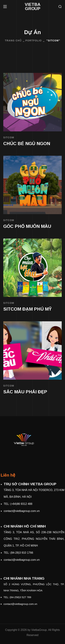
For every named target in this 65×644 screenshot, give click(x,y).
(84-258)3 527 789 (20, 597)
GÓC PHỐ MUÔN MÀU (27, 226)
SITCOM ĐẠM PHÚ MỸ (27, 309)
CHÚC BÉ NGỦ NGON (27, 144)
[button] (60, 7)
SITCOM (9, 137)
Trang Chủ (13, 41)
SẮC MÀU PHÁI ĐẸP (25, 392)
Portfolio (34, 41)
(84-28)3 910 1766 (22, 553)
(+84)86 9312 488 (21, 504)
